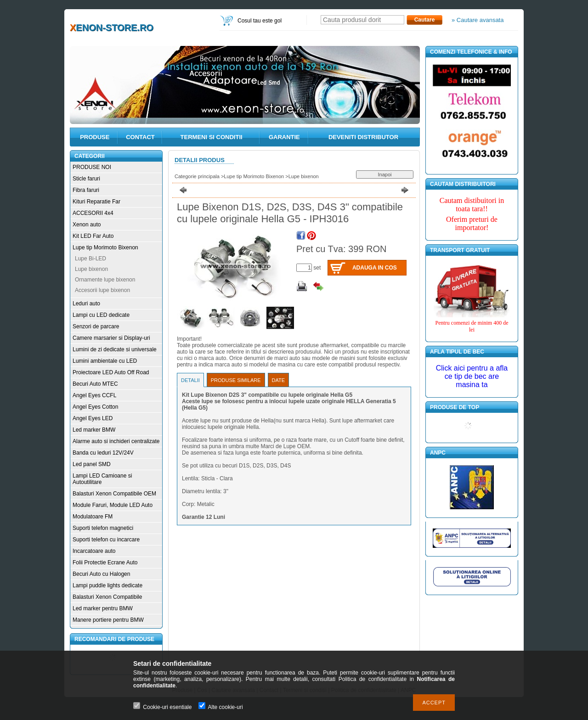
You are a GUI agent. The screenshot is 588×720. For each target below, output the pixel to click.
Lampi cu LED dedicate (101, 315)
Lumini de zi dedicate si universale (115, 349)
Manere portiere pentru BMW (108, 620)
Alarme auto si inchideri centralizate (116, 441)
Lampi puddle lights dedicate (107, 585)
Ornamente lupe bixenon (105, 280)
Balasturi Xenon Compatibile (107, 597)
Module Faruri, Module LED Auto (113, 505)
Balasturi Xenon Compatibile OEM (114, 494)
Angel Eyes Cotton (95, 407)
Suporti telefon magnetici (103, 528)
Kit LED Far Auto (93, 236)
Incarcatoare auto (94, 551)
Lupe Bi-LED (90, 259)
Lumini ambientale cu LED (105, 361)
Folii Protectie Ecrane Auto (105, 562)
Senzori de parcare (96, 326)
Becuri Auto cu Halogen (101, 574)
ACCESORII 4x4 (93, 213)
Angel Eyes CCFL (94, 395)
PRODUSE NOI (92, 167)
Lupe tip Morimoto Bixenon (105, 247)
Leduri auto (86, 304)
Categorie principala (197, 176)
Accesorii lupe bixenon (102, 290)
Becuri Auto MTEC (95, 384)
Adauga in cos (375, 268)
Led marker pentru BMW (103, 608)
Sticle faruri (86, 179)
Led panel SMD (92, 464)
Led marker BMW (94, 430)
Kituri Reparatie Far (96, 202)
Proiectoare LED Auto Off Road (111, 372)
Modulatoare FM (93, 517)
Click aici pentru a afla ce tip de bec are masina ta (472, 376)
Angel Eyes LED (93, 418)
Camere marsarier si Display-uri (111, 338)
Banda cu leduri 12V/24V (103, 453)
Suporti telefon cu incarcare (106, 540)
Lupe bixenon (91, 269)
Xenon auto (87, 225)
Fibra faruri (86, 190)
